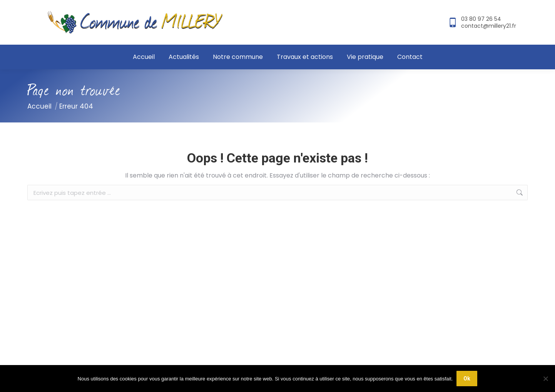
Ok (467, 379)
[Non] (545, 379)
